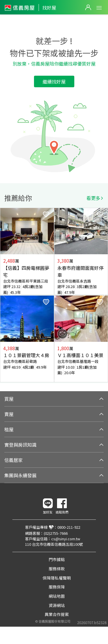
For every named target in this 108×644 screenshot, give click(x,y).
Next (103, 295)
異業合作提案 (57, 614)
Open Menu (99, 8)
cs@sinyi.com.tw (66, 539)
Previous (5, 295)
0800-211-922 (69, 527)
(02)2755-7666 (56, 533)
